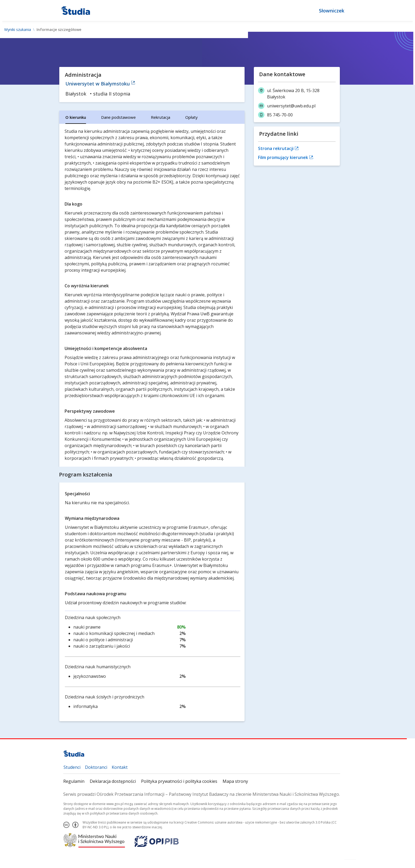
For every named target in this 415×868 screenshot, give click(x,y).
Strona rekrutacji (278, 148)
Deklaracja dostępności (113, 781)
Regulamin (74, 781)
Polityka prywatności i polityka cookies (179, 781)
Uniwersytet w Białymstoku (100, 84)
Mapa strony (235, 781)
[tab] (76, 117)
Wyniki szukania (18, 30)
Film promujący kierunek (286, 157)
